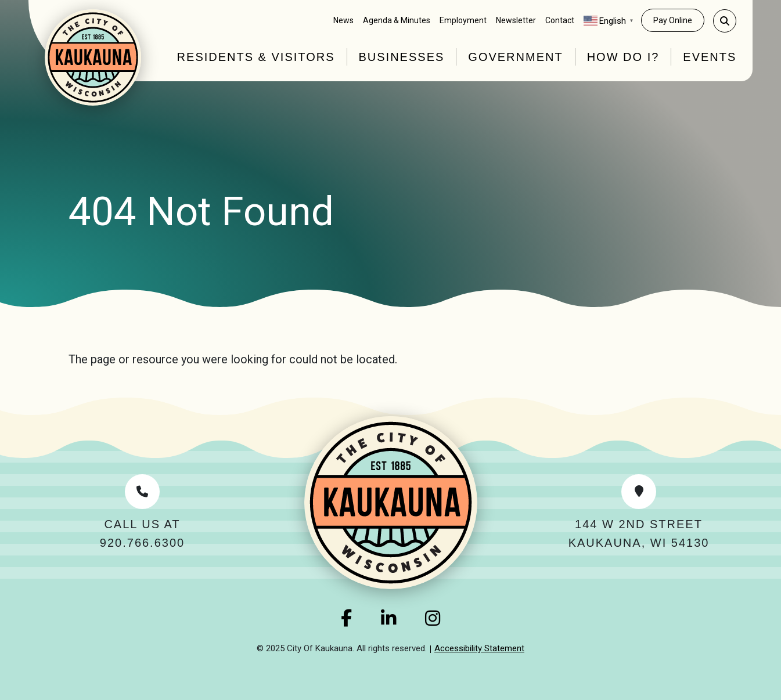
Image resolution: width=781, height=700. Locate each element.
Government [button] (515, 57)
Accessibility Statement (479, 648)
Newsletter (516, 20)
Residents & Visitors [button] (256, 57)
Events (710, 57)
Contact (560, 20)
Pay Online (673, 20)
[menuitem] (343, 21)
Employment (463, 20)
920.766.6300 (142, 543)
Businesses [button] (402, 57)
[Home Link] (93, 57)
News (343, 20)
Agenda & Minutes (397, 20)
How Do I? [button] (623, 57)
